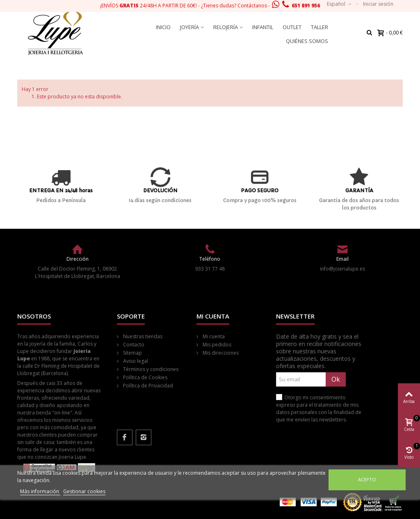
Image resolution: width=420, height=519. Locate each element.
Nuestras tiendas (142, 336)
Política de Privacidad (147, 386)
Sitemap (132, 353)
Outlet (292, 27)
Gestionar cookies (84, 491)
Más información (40, 491)
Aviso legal (135, 361)
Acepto (367, 479)
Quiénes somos (307, 41)
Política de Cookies (145, 377)
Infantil (263, 27)
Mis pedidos (216, 345)
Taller (320, 27)
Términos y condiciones (150, 369)
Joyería (189, 27)
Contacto (133, 345)
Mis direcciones (220, 353)
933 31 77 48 (210, 269)
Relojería (226, 27)
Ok (336, 379)
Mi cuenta (213, 336)
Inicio (163, 27)
